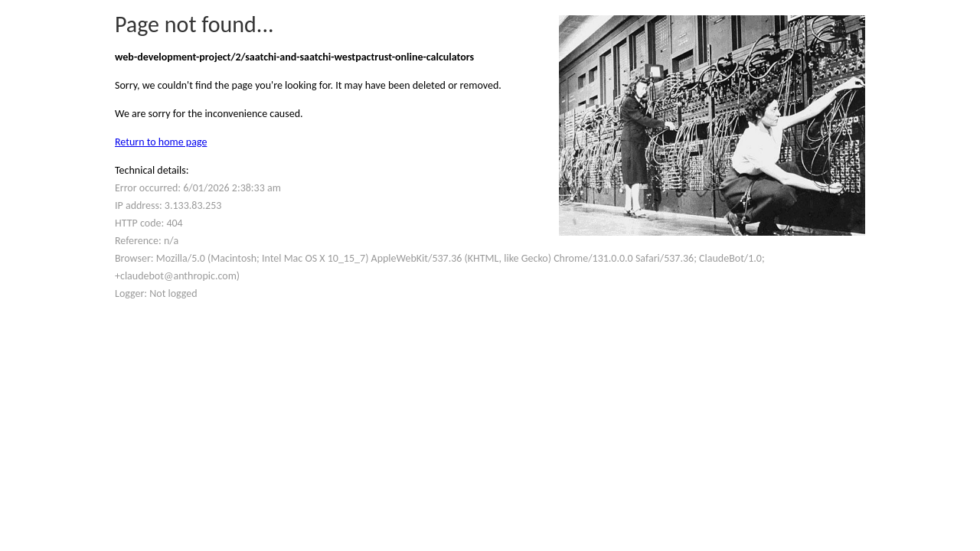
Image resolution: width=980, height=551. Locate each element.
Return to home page (161, 142)
